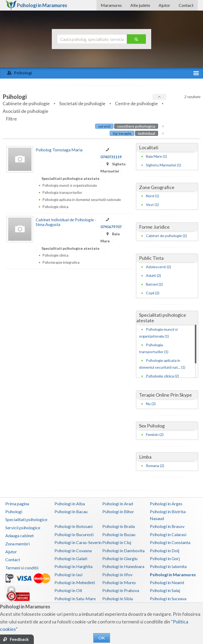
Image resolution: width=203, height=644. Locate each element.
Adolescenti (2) (158, 267)
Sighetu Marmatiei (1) (163, 165)
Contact (186, 5)
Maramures (111, 5)
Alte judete (140, 5)
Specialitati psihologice (26, 519)
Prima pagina (17, 504)
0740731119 (111, 157)
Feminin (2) (155, 434)
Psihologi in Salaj (165, 590)
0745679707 (111, 227)
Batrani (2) (154, 284)
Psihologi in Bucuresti (74, 534)
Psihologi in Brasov (167, 526)
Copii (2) (153, 293)
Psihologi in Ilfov (117, 575)
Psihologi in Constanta (170, 542)
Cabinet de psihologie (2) (166, 236)
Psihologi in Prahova (121, 590)
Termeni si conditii (22, 568)
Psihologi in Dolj (165, 551)
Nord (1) (153, 196)
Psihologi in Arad (118, 504)
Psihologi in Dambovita (123, 551)
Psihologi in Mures (119, 582)
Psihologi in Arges (166, 504)
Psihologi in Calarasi (168, 534)
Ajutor (164, 5)
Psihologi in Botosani (73, 526)
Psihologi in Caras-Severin (78, 542)
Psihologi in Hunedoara (123, 566)
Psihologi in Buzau (119, 534)
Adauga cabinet (20, 535)
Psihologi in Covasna (73, 551)
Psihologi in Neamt (167, 582)
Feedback (19, 639)
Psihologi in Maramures (173, 575)
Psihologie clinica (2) (162, 376)
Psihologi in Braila (119, 526)
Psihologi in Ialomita (168, 566)
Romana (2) (155, 466)
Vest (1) (152, 205)
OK (102, 638)
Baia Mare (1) (156, 156)
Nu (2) (151, 404)
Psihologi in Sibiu (118, 599)
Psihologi (14, 511)
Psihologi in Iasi (68, 575)
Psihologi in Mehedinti (75, 582)
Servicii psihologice (23, 528)
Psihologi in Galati (71, 558)
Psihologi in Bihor (118, 511)
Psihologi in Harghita (73, 566)
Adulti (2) (153, 275)
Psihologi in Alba (70, 504)
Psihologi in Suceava (168, 599)
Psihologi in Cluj (117, 542)
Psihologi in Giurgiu (120, 558)
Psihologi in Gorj (165, 558)
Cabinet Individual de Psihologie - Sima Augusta (66, 222)
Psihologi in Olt (68, 590)
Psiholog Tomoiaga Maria (59, 150)
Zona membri (17, 544)
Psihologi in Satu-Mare (75, 599)
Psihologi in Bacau (71, 511)
